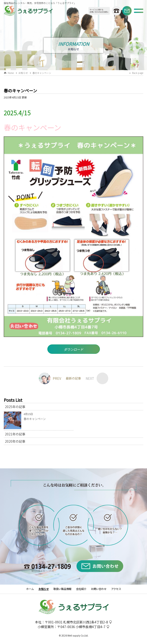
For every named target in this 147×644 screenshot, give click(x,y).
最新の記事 (73, 379)
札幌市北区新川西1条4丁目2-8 (86, 623)
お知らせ (23, 73)
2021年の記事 (15, 435)
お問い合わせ (99, 590)
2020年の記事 (15, 442)
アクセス (116, 590)
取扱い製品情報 (62, 590)
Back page (138, 73)
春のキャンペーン (42, 73)
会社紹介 (81, 590)
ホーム (30, 590)
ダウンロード (73, 350)
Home (11, 73)
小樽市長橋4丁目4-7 (91, 628)
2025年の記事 (15, 408)
